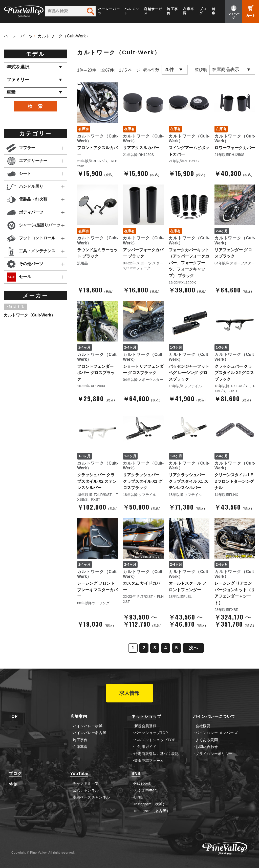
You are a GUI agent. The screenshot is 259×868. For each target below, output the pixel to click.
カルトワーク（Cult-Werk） (64, 36)
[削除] (16, 307)
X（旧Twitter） (147, 790)
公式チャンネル (86, 790)
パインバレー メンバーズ (217, 733)
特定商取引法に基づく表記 (157, 754)
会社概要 (203, 726)
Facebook (143, 783)
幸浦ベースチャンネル (91, 797)
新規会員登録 (145, 726)
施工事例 (172, 11)
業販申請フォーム (149, 761)
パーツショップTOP (151, 733)
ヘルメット (132, 11)
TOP (13, 716)
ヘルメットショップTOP (155, 740)
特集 (214, 11)
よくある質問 (207, 740)
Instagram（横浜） (150, 804)
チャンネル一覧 (86, 783)
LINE (139, 797)
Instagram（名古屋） (152, 811)
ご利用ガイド (145, 747)
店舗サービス (153, 11)
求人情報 (129, 693)
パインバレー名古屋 (90, 733)
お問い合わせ (207, 747)
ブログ (203, 11)
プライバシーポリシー (214, 754)
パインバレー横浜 (88, 726)
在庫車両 (189, 11)
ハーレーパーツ (109, 11)
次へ (193, 648)
